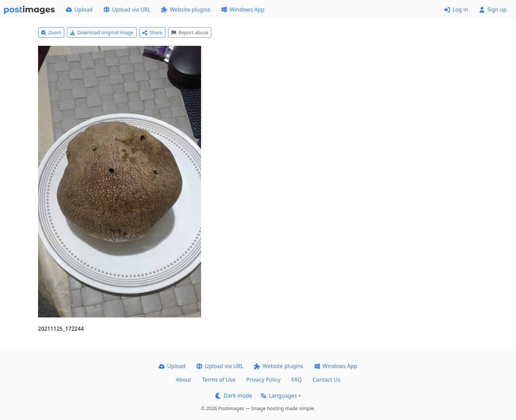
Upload (79, 10)
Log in (456, 10)
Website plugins (186, 10)
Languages (279, 396)
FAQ (297, 380)
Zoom (51, 32)
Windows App (243, 10)
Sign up (493, 10)
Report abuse (190, 32)
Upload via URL (127, 10)
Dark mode (234, 396)
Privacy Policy (263, 380)
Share (152, 32)
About (183, 380)
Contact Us (326, 380)
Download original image (102, 32)
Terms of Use (219, 380)
